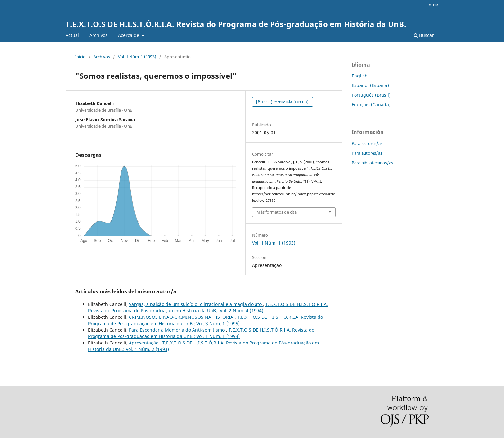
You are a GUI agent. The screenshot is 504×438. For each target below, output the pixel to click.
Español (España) (370, 85)
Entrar (432, 5)
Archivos (99, 35)
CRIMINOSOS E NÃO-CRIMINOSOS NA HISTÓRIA (182, 317)
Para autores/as (367, 153)
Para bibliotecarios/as (372, 163)
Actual (72, 35)
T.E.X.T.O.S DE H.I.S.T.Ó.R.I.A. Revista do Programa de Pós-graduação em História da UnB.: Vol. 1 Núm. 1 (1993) (201, 333)
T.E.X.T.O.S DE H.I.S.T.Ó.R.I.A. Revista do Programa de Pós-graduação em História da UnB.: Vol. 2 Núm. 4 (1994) (208, 307)
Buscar (424, 35)
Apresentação (144, 343)
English (360, 76)
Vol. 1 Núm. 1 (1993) (137, 57)
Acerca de (129, 35)
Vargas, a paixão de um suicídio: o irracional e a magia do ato (196, 304)
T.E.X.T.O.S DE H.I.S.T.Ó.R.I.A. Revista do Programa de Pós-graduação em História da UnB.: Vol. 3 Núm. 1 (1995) (206, 320)
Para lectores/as (367, 143)
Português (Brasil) (371, 95)
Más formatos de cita (277, 212)
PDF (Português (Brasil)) (285, 102)
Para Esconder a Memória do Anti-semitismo (177, 330)
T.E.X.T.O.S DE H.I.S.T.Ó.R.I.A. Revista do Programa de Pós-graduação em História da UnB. (236, 24)
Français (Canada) (371, 105)
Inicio (80, 57)
